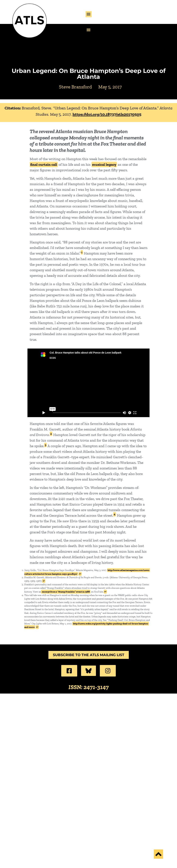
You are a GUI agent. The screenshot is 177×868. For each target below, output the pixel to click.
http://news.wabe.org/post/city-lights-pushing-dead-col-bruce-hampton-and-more (87, 625)
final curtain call (44, 164)
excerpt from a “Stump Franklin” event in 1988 (66, 592)
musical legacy (104, 164)
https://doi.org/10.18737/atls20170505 (107, 114)
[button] (89, 14)
